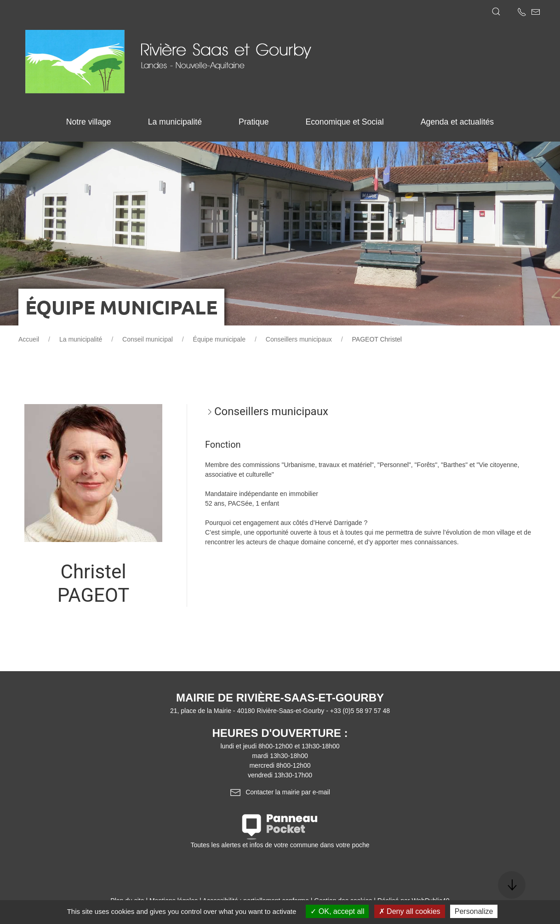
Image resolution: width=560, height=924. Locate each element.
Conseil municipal (148, 339)
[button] (496, 11)
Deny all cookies (410, 911)
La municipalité (81, 339)
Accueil (29, 339)
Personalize (474, 911)
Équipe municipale (219, 339)
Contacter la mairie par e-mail (280, 792)
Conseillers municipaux (299, 339)
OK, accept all (337, 911)
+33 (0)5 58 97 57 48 (360, 711)
